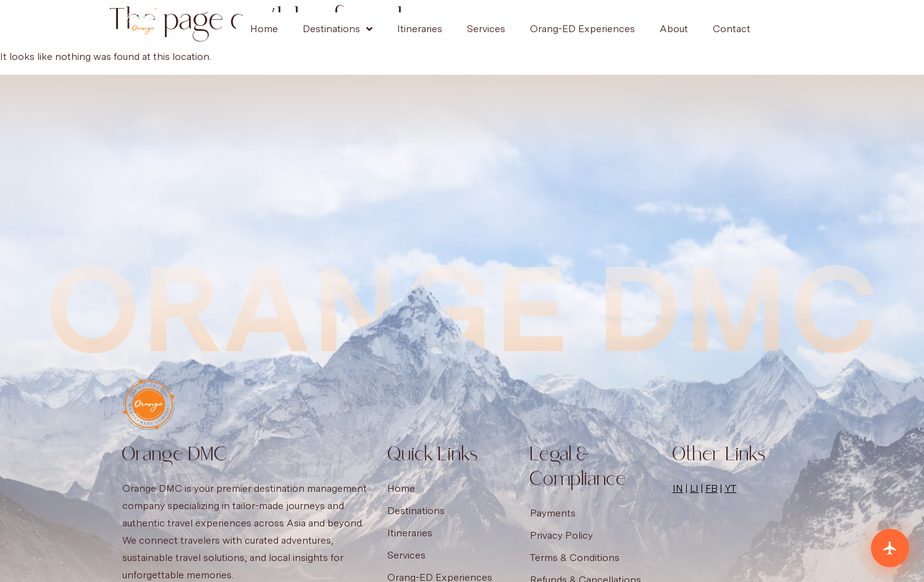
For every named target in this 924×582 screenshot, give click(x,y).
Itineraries (420, 29)
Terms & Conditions (575, 558)
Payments (553, 513)
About (674, 29)
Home (264, 29)
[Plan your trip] (890, 548)
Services (486, 29)
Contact (732, 29)
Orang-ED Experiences (582, 29)
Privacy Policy (561, 535)
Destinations (338, 29)
